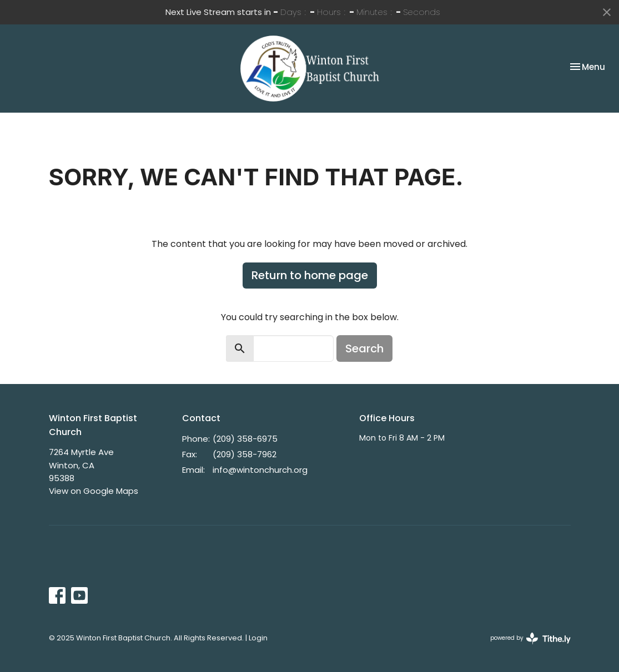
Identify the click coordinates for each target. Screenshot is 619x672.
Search (364, 348)
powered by (530, 638)
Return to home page (310, 275)
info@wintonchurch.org (260, 470)
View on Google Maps (94, 491)
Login (258, 638)
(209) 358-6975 (245, 439)
